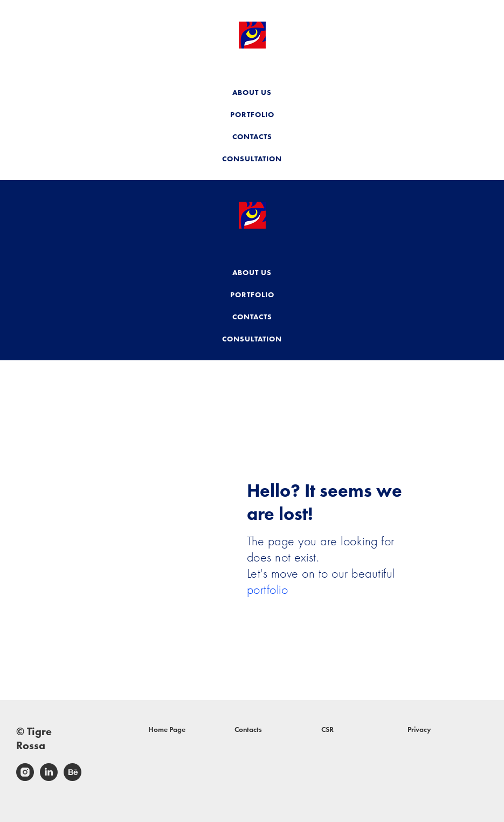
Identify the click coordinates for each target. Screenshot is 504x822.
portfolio (268, 589)
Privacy (419, 729)
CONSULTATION (252, 159)
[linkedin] (49, 778)
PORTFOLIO (252, 114)
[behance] (73, 778)
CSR (327, 729)
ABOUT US (252, 92)
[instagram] (25, 778)
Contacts (248, 729)
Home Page (167, 729)
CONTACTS (252, 136)
